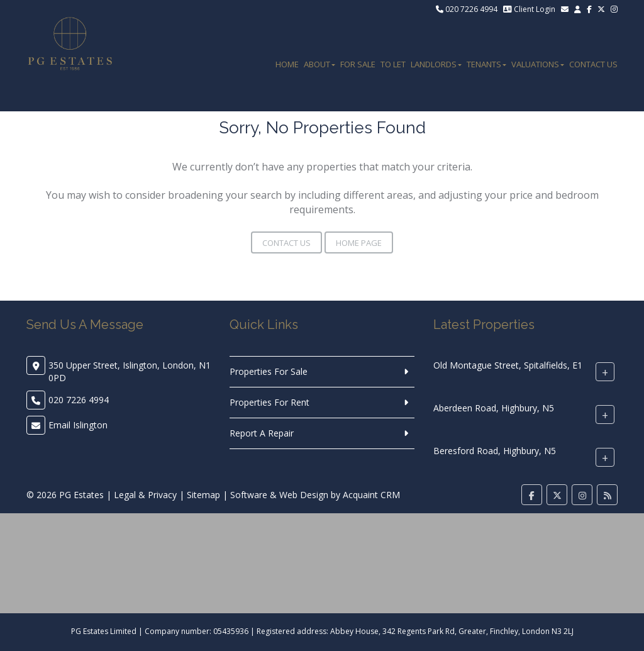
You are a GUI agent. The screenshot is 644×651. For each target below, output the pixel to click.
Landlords (436, 64)
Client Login (529, 9)
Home (287, 64)
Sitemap (203, 495)
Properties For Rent (269, 402)
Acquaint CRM (371, 495)
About (319, 64)
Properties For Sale (269, 371)
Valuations (538, 64)
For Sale (358, 64)
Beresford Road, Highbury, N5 (495, 451)
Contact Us (593, 64)
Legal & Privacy (145, 495)
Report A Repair (262, 433)
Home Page (359, 243)
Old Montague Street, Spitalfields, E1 (508, 365)
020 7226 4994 (467, 9)
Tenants (486, 64)
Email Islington (78, 425)
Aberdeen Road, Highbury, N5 (494, 408)
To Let (393, 64)
